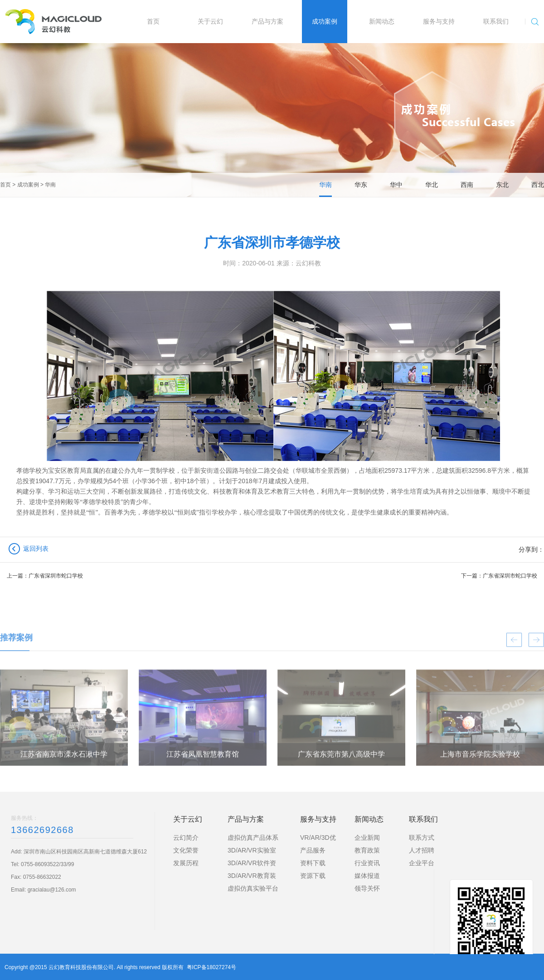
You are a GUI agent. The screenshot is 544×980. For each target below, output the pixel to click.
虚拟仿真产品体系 (253, 838)
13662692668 (42, 830)
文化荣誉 (186, 850)
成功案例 (28, 185)
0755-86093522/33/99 (47, 864)
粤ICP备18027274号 (211, 967)
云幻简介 (186, 838)
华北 (432, 185)
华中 (396, 185)
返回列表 (36, 549)
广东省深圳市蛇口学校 (56, 576)
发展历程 (186, 863)
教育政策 (367, 850)
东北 (502, 185)
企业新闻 (367, 838)
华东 (361, 185)
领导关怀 (367, 888)
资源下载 (313, 876)
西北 (538, 185)
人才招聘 (422, 850)
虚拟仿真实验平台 (253, 888)
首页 (5, 185)
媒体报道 (367, 876)
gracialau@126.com (52, 890)
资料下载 (313, 863)
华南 (50, 185)
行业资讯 (367, 863)
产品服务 (313, 850)
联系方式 (422, 838)
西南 (467, 185)
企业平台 (422, 863)
